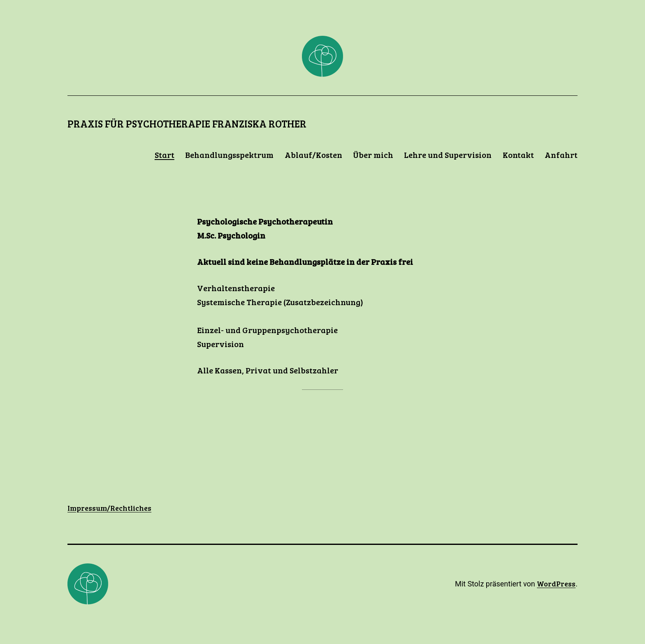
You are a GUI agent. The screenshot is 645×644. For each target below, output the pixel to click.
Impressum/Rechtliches (109, 508)
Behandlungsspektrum (229, 155)
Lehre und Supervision (448, 155)
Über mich (373, 155)
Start (165, 155)
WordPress (556, 584)
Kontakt (518, 155)
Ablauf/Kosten (313, 155)
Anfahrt (561, 155)
